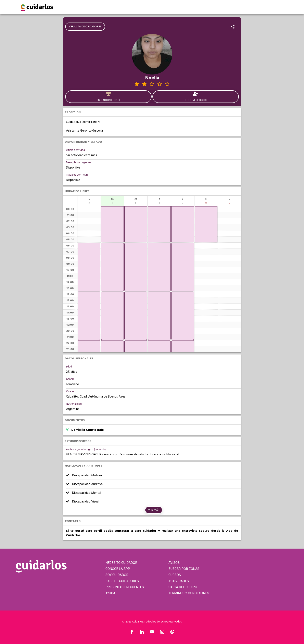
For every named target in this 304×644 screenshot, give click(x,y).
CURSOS (175, 575)
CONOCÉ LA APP (118, 569)
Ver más (154, 510)
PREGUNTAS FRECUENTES (125, 587)
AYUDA (110, 593)
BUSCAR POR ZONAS (184, 569)
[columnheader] (89, 201)
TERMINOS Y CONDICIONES (189, 593)
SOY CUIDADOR (117, 575)
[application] (89, 267)
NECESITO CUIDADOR (121, 563)
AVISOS (174, 563)
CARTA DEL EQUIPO (183, 587)
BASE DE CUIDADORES (122, 581)
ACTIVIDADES (179, 581)
